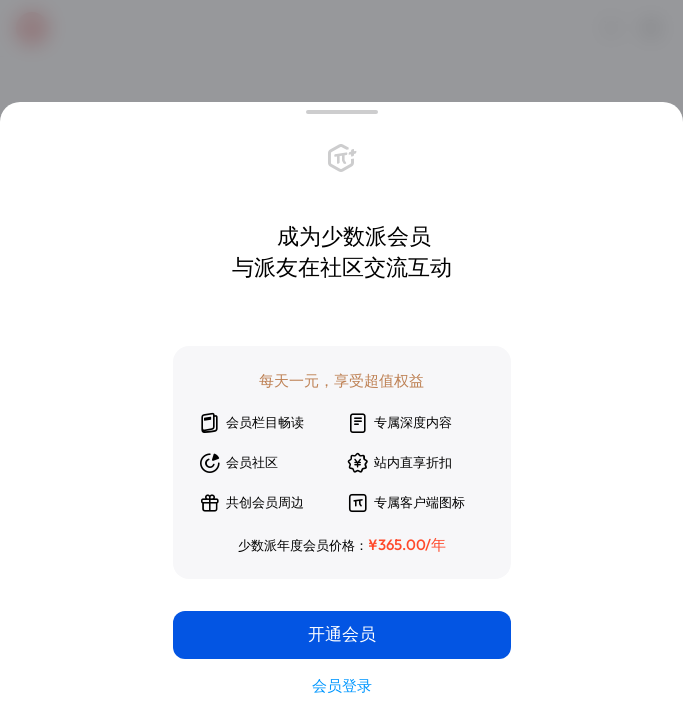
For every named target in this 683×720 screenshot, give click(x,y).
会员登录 (342, 685)
